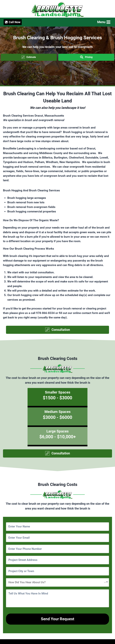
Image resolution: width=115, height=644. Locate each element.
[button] (29, 57)
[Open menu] (104, 22)
